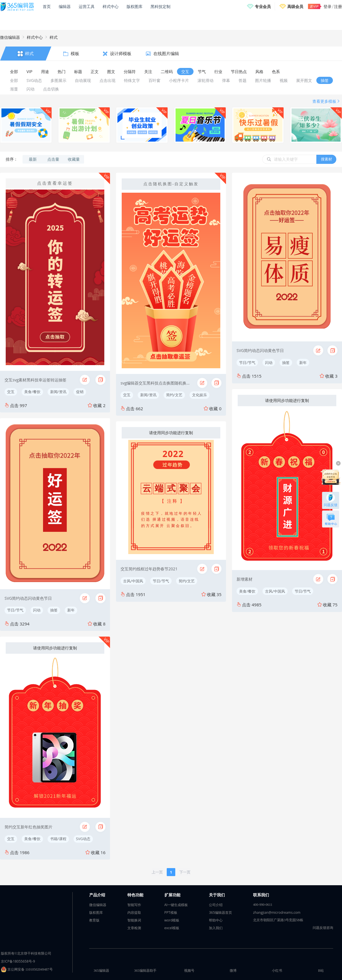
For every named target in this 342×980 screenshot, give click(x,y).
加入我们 (216, 928)
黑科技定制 (160, 6)
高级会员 (295, 6)
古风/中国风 (133, 581)
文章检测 (134, 928)
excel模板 (172, 928)
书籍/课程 (58, 839)
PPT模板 (171, 912)
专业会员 (263, 6)
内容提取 (134, 912)
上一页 (157, 872)
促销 (80, 392)
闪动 (37, 610)
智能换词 (134, 920)
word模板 (172, 920)
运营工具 (87, 6)
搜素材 (326, 159)
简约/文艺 (174, 395)
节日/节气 (15, 610)
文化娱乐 (199, 395)
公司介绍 (216, 905)
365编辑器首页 (220, 912)
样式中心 (111, 6)
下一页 (185, 872)
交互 (11, 392)
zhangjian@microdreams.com (277, 912)
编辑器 (65, 6)
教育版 (94, 920)
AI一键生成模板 (176, 905)
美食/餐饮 (32, 392)
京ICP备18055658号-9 (18, 961)
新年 (71, 610)
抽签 (54, 610)
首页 (47, 6)
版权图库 (135, 6)
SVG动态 (83, 839)
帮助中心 (216, 920)
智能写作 (134, 905)
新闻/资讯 (58, 392)
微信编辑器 (10, 37)
